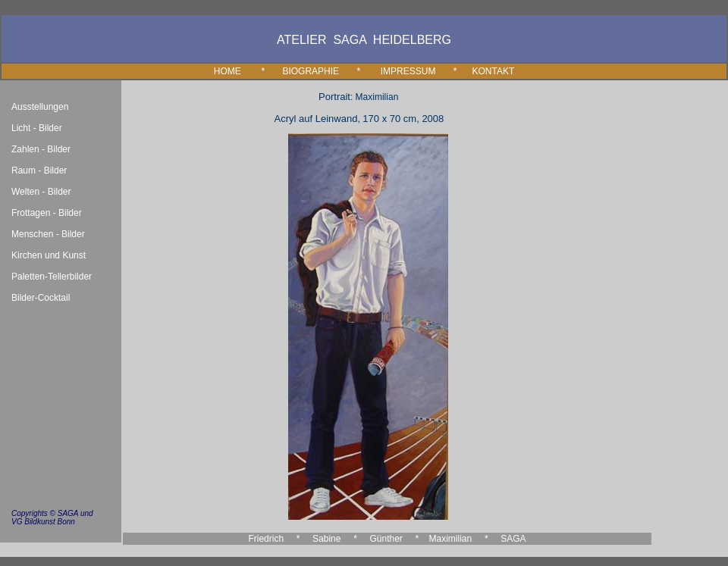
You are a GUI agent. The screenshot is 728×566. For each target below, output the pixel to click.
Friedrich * (274, 539)
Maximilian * (459, 539)
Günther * (394, 539)
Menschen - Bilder (48, 234)
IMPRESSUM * (419, 71)
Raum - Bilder (39, 170)
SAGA (513, 539)
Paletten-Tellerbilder (52, 277)
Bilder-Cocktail (41, 298)
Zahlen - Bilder (41, 149)
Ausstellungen (40, 107)
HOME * (248, 71)
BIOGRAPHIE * (321, 71)
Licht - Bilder (37, 128)
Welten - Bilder (41, 192)
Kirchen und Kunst (49, 255)
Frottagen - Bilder (47, 213)
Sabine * (335, 539)
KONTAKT (493, 71)
